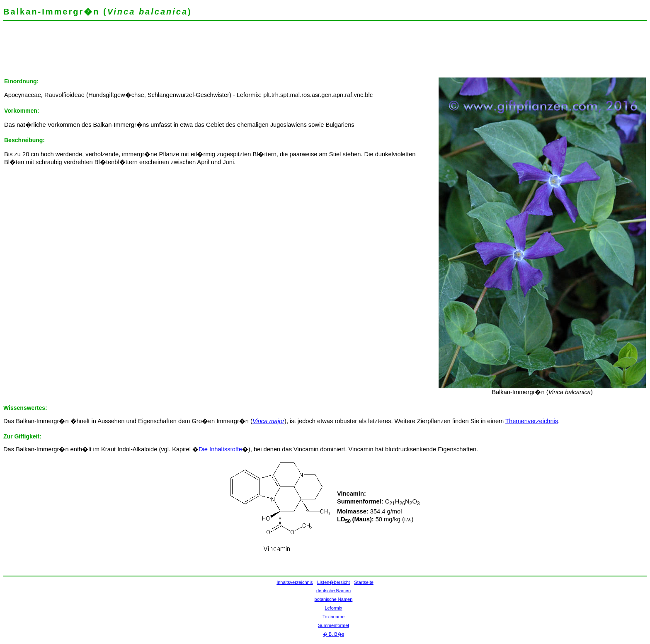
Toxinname (333, 617)
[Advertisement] (154, 52)
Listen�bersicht (333, 582)
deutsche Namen (333, 591)
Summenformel (333, 625)
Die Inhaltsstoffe (220, 449)
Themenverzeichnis (532, 421)
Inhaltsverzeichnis (295, 582)
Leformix (333, 608)
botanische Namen (334, 599)
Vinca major (268, 421)
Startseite (364, 582)
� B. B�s (333, 634)
